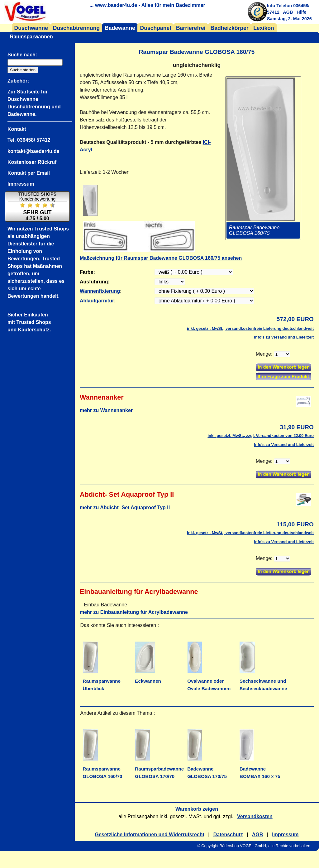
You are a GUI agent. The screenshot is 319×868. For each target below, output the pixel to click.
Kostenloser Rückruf (32, 162)
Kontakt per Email (29, 173)
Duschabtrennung (76, 28)
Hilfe (301, 12)
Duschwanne (31, 28)
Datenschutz (228, 835)
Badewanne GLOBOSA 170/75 (207, 769)
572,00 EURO (295, 319)
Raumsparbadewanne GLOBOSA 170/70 (159, 769)
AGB (288, 12)
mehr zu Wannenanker (106, 410)
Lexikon (264, 28)
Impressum (285, 835)
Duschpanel (155, 28)
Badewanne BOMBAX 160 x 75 (260, 769)
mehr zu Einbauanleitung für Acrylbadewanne (134, 612)
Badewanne (120, 28)
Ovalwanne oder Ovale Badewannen (209, 681)
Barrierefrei (191, 28)
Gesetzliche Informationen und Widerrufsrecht (150, 835)
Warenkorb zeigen (197, 809)
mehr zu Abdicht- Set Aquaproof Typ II (125, 508)
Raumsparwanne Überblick (102, 681)
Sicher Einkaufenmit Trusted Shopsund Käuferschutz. (29, 322)
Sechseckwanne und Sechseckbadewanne (263, 681)
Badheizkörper (229, 28)
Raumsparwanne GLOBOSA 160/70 (103, 769)
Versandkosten (255, 816)
